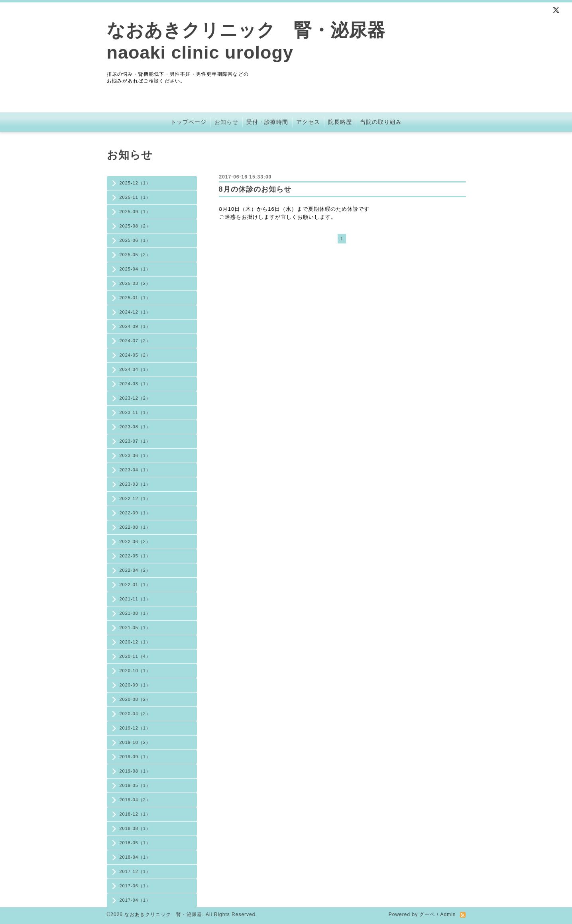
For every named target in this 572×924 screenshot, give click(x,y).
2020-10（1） (135, 671)
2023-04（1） (135, 470)
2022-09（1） (135, 513)
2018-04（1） (135, 857)
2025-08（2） (135, 226)
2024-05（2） (135, 355)
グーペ (427, 914)
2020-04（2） (135, 714)
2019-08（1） (135, 771)
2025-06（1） (135, 240)
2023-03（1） (135, 484)
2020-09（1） (135, 685)
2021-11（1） (135, 599)
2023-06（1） (135, 455)
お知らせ (226, 122)
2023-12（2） (135, 398)
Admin (448, 914)
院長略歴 (340, 122)
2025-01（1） (135, 298)
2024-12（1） (135, 312)
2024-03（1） (135, 384)
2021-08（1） (135, 613)
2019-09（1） (135, 757)
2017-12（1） (135, 871)
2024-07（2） (135, 341)
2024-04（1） (135, 369)
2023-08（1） (135, 427)
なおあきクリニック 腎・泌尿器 (163, 914)
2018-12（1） (135, 814)
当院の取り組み (381, 122)
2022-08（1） (135, 527)
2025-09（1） (135, 212)
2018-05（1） (135, 843)
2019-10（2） (135, 742)
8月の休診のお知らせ (255, 189)
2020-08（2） (135, 699)
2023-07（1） (135, 441)
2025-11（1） (135, 197)
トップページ (189, 122)
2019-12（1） (135, 728)
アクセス (308, 122)
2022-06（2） (135, 541)
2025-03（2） (135, 283)
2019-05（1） (135, 785)
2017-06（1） (135, 886)
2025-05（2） (135, 255)
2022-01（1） (135, 585)
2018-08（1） (135, 828)
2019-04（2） (135, 800)
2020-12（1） (135, 642)
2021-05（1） (135, 628)
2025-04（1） (135, 269)
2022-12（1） (135, 498)
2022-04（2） (135, 570)
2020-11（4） (135, 656)
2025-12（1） (135, 183)
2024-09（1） (135, 326)
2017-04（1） (135, 900)
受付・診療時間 (267, 122)
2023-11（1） (135, 412)
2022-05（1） (135, 556)
